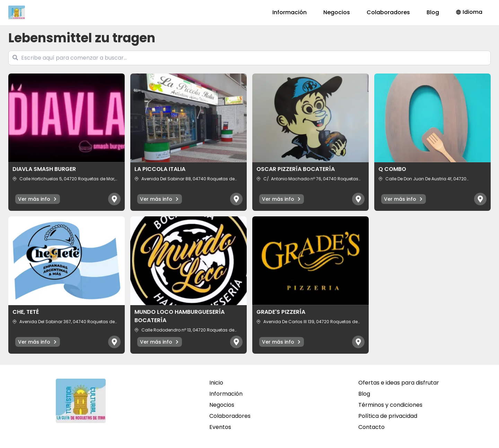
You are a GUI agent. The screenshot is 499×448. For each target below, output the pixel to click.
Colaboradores (388, 12)
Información (290, 12)
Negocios (337, 12)
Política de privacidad (388, 416)
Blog (433, 12)
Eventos (220, 427)
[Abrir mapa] (114, 199)
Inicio (216, 383)
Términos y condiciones (390, 405)
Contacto (371, 427)
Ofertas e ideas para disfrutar (399, 383)
